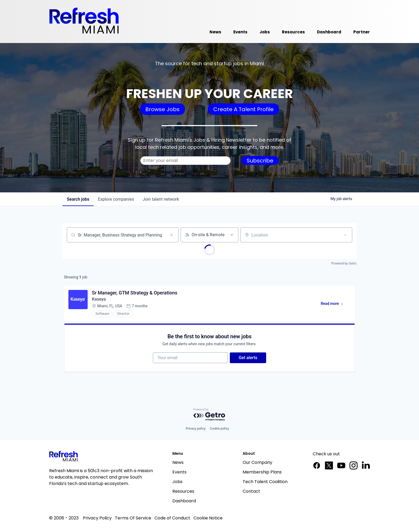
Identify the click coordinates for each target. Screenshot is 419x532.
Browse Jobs (162, 109)
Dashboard (184, 501)
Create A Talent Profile (243, 109)
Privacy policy (196, 429)
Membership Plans (262, 472)
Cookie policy (219, 429)
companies (116, 199)
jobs (78, 199)
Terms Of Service (133, 518)
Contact (251, 491)
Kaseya (99, 299)
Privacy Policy (97, 518)
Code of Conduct (172, 518)
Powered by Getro (344, 263)
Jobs (177, 482)
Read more (334, 305)
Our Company (257, 462)
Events (179, 472)
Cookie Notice (208, 518)
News (178, 462)
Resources (183, 491)
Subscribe (260, 161)
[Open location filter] (345, 235)
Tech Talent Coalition (265, 482)
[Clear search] (172, 235)
